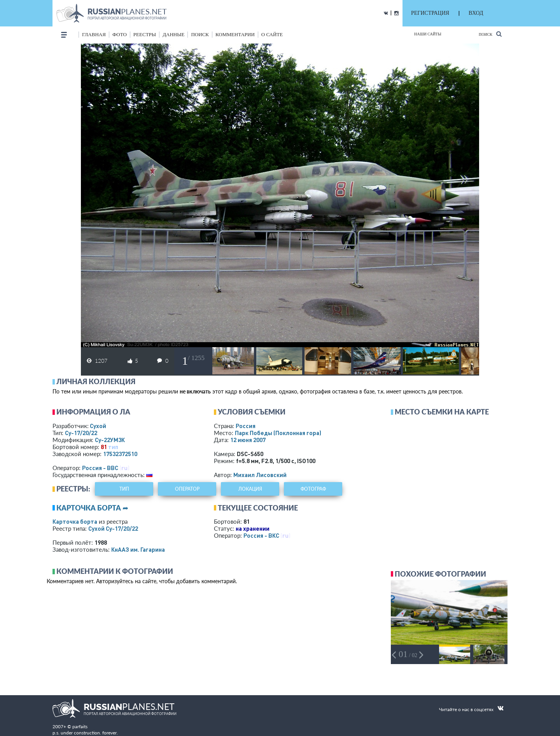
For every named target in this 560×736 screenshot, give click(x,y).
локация (250, 489)
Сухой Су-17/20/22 (113, 528)
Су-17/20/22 (81, 433)
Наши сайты (428, 34)
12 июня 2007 (248, 440)
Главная (94, 34)
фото (120, 34)
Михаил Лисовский (260, 475)
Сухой (98, 426)
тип (113, 447)
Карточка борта (75, 521)
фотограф (313, 489)
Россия (246, 426)
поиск (200, 34)
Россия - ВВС (100, 468)
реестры (145, 34)
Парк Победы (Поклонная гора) (278, 433)
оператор (187, 489)
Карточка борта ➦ (92, 508)
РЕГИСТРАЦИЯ (430, 13)
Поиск (490, 34)
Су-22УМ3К (110, 440)
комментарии (235, 34)
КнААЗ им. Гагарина (138, 549)
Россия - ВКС (261, 535)
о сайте (272, 34)
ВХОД (476, 13)
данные (173, 34)
